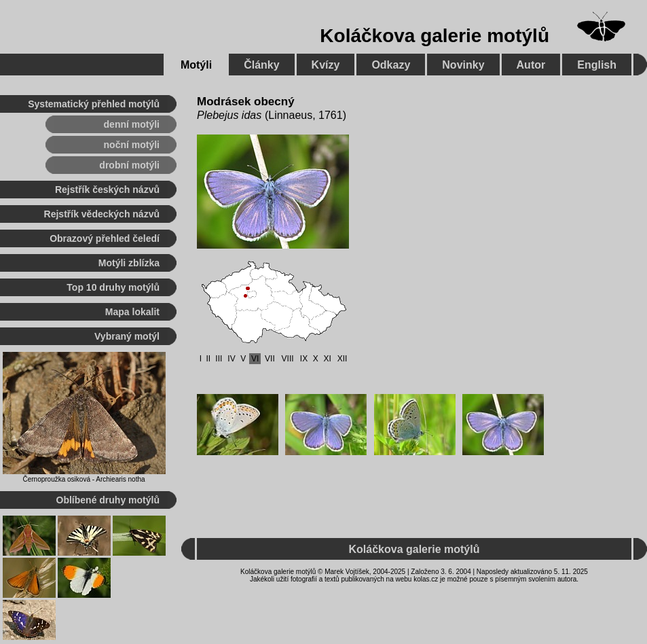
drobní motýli (129, 165)
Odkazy (391, 65)
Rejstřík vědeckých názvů (102, 214)
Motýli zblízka (129, 263)
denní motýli (132, 124)
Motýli (196, 65)
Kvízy (326, 65)
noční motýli (132, 145)
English (597, 65)
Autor (531, 65)
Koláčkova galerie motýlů (435, 36)
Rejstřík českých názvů (107, 190)
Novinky (463, 65)
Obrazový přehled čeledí (105, 238)
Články (261, 65)
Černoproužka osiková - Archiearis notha (84, 479)
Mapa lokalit (132, 312)
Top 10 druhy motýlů (113, 287)
